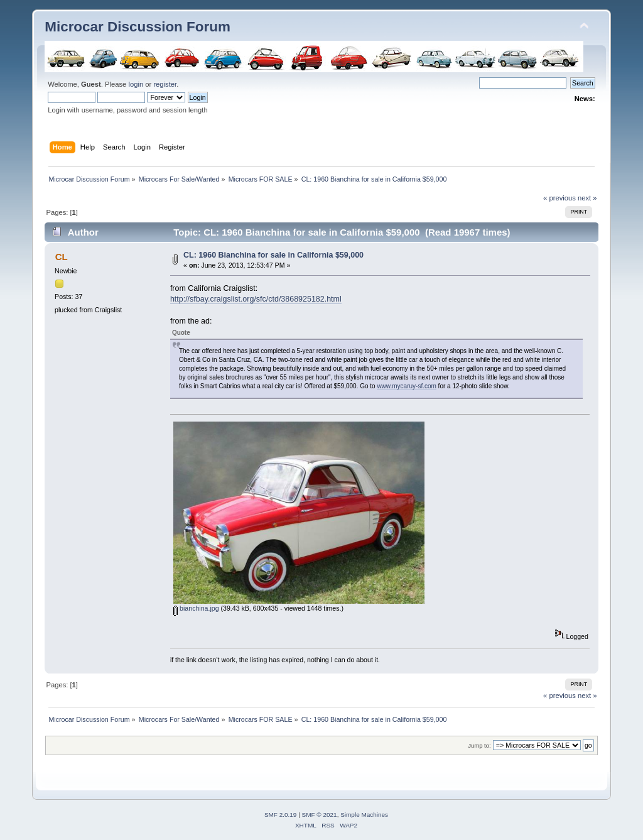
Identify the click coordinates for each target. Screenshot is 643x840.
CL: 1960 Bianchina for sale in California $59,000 (273, 255)
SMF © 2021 (320, 815)
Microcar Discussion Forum (138, 27)
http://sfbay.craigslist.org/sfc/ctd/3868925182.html (256, 299)
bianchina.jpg (196, 608)
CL (62, 257)
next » (587, 198)
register (165, 84)
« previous (559, 198)
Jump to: (479, 745)
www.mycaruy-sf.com (406, 386)
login (136, 84)
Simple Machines (364, 815)
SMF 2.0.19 (281, 815)
